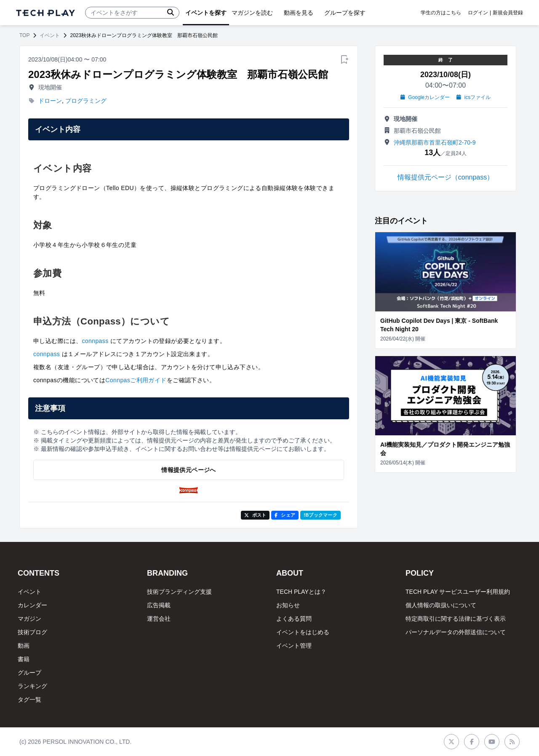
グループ (29, 673)
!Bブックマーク (320, 515)
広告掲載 (159, 605)
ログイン (478, 13)
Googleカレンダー (425, 97)
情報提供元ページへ (188, 470)
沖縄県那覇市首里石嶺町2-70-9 (435, 142)
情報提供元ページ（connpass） (446, 177)
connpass (95, 341)
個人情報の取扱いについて (441, 605)
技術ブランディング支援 (179, 592)
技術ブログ (32, 632)
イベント (50, 35)
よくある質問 (294, 619)
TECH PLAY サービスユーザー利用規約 (458, 592)
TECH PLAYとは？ (301, 592)
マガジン (29, 619)
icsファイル (474, 97)
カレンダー (32, 605)
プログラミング (86, 101)
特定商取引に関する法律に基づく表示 (456, 619)
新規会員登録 (508, 13)
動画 (24, 646)
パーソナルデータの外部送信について (456, 632)
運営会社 (159, 619)
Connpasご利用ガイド (136, 380)
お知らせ (288, 605)
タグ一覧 (29, 700)
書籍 (24, 659)
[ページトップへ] (45, 13)
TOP (24, 35)
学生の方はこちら (441, 13)
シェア (285, 515)
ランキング (32, 686)
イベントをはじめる (303, 632)
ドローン (50, 101)
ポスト (255, 515)
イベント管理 (294, 646)
